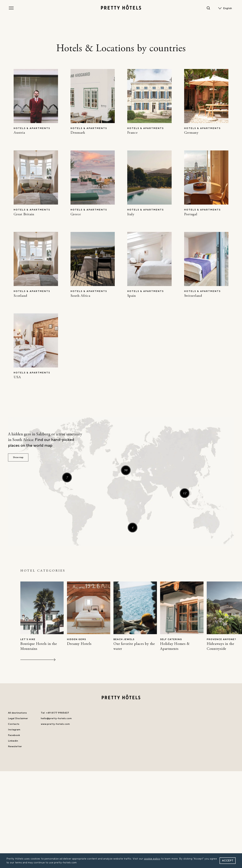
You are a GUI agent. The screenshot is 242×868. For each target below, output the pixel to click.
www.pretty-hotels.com (55, 724)
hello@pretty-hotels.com (56, 718)
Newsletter (15, 746)
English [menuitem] (228, 8)
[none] (228, 8)
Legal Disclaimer (18, 718)
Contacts (14, 724)
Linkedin (13, 741)
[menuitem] (228, 8)
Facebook (14, 735)
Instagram (14, 730)
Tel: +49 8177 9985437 (55, 713)
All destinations (17, 713)
